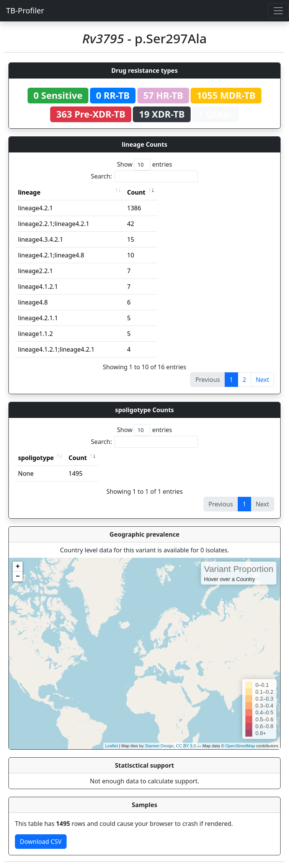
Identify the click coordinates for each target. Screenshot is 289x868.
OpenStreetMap (240, 746)
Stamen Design (159, 746)
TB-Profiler (25, 11)
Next (262, 380)
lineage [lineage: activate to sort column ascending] (29, 192)
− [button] (18, 576)
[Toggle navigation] (278, 11)
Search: (145, 176)
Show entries (144, 165)
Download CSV (41, 842)
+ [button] (18, 567)
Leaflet (112, 746)
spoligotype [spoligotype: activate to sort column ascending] (36, 458)
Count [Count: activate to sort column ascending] (136, 192)
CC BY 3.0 (186, 746)
